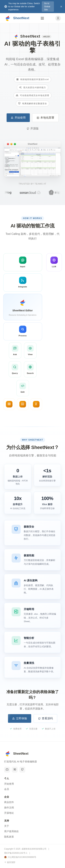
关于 (7, 826)
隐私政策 (9, 837)
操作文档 (9, 808)
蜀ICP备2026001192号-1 (16, 853)
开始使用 (18, 118)
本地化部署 (45, 118)
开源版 (33, 129)
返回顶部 (10, 862)
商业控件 (9, 802)
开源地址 (9, 813)
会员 (7, 789)
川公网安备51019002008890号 (20, 857)
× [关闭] (61, 7)
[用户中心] (58, 18)
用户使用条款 (11, 831)
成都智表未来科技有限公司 (34, 849)
